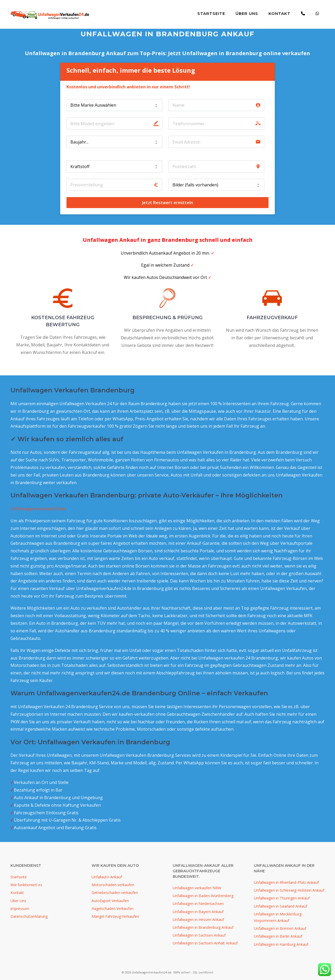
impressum (20, 909)
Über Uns (247, 13)
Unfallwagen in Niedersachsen (198, 904)
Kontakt (280, 13)
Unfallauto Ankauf (107, 877)
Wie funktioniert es (26, 885)
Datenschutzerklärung (29, 916)
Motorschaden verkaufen (113, 885)
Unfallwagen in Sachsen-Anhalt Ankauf (205, 943)
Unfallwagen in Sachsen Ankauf (199, 935)
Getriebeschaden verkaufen (115, 893)
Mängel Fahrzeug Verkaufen (115, 916)
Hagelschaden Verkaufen (113, 909)
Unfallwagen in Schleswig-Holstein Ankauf (289, 890)
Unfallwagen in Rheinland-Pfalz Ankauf (286, 882)
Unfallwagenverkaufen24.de (38, 509)
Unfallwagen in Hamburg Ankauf (281, 944)
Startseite (211, 13)
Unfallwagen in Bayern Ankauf (198, 912)
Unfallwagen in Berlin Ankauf (278, 936)
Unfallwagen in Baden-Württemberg (203, 896)
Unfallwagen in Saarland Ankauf (281, 906)
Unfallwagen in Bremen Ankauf (280, 928)
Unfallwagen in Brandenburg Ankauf (203, 927)
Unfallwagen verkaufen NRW (197, 888)
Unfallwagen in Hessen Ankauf (198, 919)
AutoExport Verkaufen (110, 901)
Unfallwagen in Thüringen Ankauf (282, 898)
